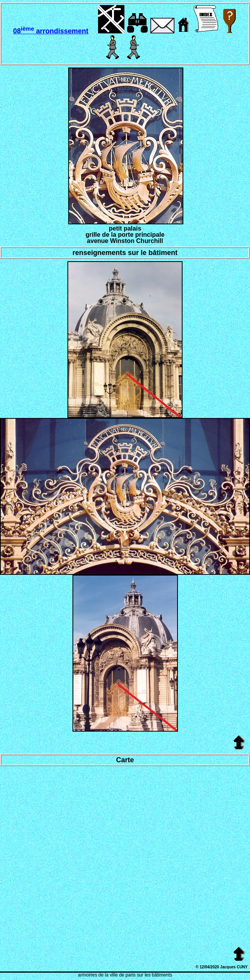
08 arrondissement (51, 31)
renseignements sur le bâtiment (125, 253)
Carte (125, 760)
